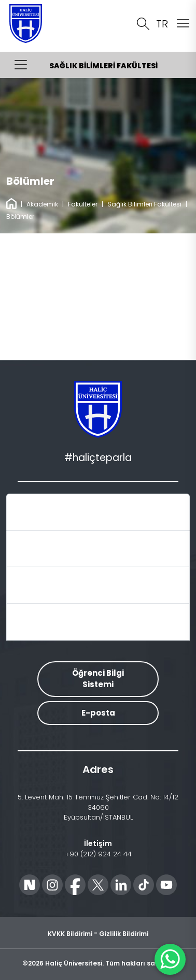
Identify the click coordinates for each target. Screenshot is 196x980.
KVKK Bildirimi (70, 934)
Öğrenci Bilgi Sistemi (98, 679)
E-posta (98, 713)
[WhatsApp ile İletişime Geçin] (170, 959)
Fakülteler (83, 204)
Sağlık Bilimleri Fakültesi (144, 204)
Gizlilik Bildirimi (124, 934)
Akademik (42, 204)
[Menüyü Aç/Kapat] (21, 65)
